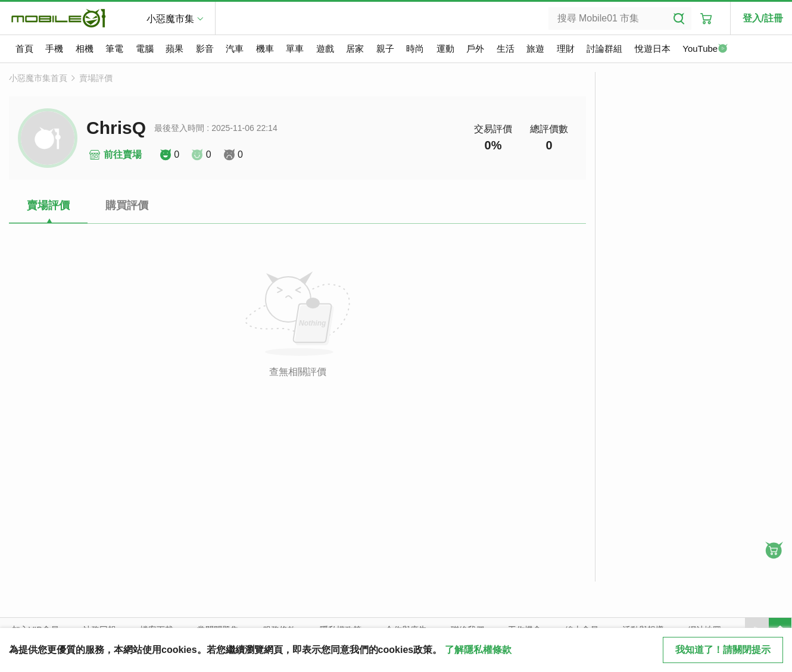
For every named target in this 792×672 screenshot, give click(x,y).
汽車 (235, 49)
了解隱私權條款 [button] (478, 650)
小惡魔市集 (170, 19)
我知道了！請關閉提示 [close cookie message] (723, 650)
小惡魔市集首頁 (38, 78)
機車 (265, 49)
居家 (355, 49)
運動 (445, 49)
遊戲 (325, 49)
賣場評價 (96, 78)
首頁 (24, 49)
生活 (506, 49)
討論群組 (604, 49)
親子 (385, 49)
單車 (295, 49)
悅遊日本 (653, 49)
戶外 (475, 49)
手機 (54, 49)
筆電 (114, 49)
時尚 (415, 49)
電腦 (145, 49)
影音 (205, 49)
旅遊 (535, 49)
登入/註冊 (763, 18)
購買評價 (127, 205)
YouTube (705, 49)
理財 (566, 49)
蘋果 (174, 49)
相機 (85, 49)
